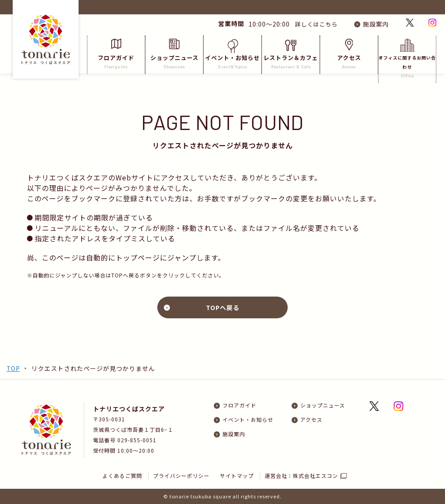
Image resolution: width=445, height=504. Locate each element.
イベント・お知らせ (232, 54)
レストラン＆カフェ (291, 54)
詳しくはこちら (313, 24)
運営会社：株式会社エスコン (302, 476)
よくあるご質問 (122, 476)
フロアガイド (116, 54)
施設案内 (376, 24)
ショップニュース (174, 54)
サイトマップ (237, 476)
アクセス (349, 54)
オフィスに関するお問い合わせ (407, 59)
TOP (13, 368)
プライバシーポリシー (181, 476)
